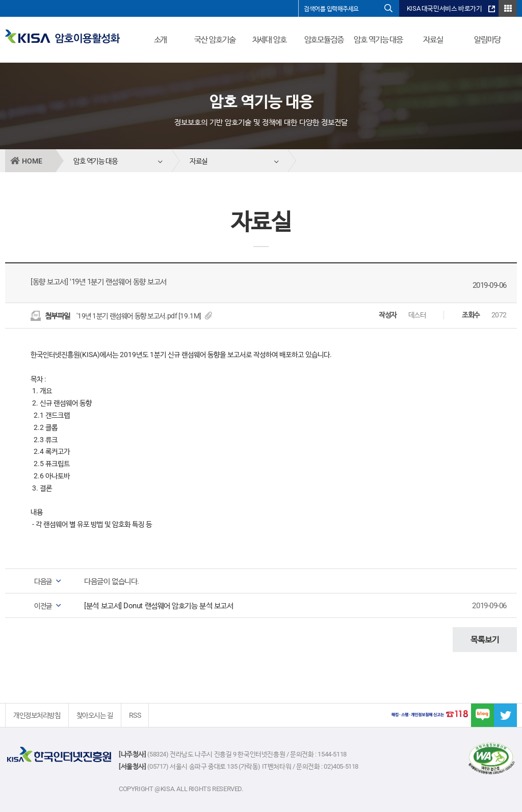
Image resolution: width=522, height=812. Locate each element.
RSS (135, 715)
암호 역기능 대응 (378, 39)
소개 (161, 39)
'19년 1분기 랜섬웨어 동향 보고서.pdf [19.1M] (144, 316)
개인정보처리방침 (37, 715)
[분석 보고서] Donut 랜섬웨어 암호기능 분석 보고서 (159, 606)
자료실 (433, 39)
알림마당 (487, 39)
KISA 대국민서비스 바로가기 (445, 8)
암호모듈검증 (324, 39)
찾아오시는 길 (95, 715)
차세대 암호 (269, 39)
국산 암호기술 (215, 39)
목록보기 (485, 640)
